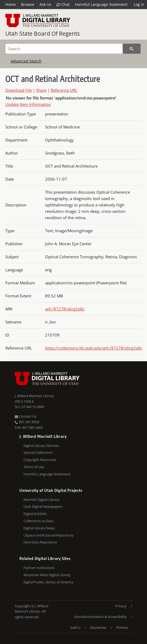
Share (41, 90)
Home (11, 4)
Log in (139, 4)
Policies (122, 628)
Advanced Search (26, 61)
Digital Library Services (41, 446)
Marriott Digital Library (41, 500)
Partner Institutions (39, 568)
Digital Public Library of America (48, 582)
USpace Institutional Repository (49, 535)
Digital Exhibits (35, 514)
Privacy (121, 606)
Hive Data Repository (40, 542)
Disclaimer (98, 628)
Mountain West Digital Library (47, 575)
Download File (19, 90)
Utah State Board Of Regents (43, 34)
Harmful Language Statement (101, 4)
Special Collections (38, 452)
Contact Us (25, 416)
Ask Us (45, 4)
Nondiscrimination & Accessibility (100, 617)
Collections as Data (38, 521)
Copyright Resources (40, 460)
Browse (28, 4)
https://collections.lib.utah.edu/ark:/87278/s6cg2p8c (94, 348)
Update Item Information (28, 104)
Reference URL (64, 90)
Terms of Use (34, 467)
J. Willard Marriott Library (34, 396)
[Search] (64, 49)
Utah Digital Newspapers (43, 506)
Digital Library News (39, 528)
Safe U (75, 628)
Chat (63, 5)
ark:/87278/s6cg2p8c (65, 309)
